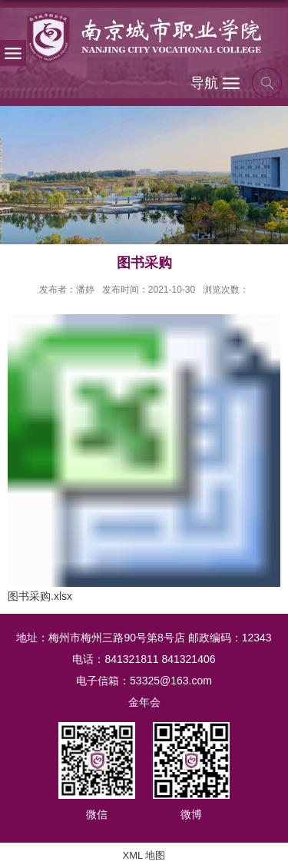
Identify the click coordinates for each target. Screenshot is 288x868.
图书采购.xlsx (40, 596)
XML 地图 (144, 855)
